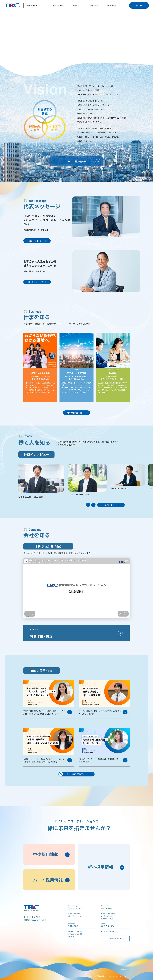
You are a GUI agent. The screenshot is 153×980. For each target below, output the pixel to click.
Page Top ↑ (125, 969)
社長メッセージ (74, 913)
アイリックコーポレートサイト (119, 976)
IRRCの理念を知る (109, 913)
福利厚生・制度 (108, 919)
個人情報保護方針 (101, 976)
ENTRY (139, 5)
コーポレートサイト (31, 917)
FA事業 (72, 937)
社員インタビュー (109, 931)
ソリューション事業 (76, 934)
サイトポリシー (89, 976)
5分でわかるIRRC (109, 916)
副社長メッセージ (75, 916)
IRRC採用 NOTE (115, 938)
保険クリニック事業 (76, 931)
